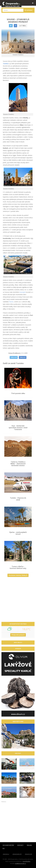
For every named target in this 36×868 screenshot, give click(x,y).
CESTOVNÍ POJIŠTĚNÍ (8, 845)
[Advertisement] (18, 600)
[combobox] (13, 10)
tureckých (23, 292)
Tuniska (6, 64)
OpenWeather (26, 861)
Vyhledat (29, 10)
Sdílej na (14, 357)
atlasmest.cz (6, 854)
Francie (11, 302)
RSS (4, 848)
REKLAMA (29, 845)
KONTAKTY (20, 845)
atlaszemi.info (28, 854)
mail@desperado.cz (20, 863)
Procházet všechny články (18, 575)
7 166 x (23, 26)
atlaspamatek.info (17, 854)
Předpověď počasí (18, 635)
